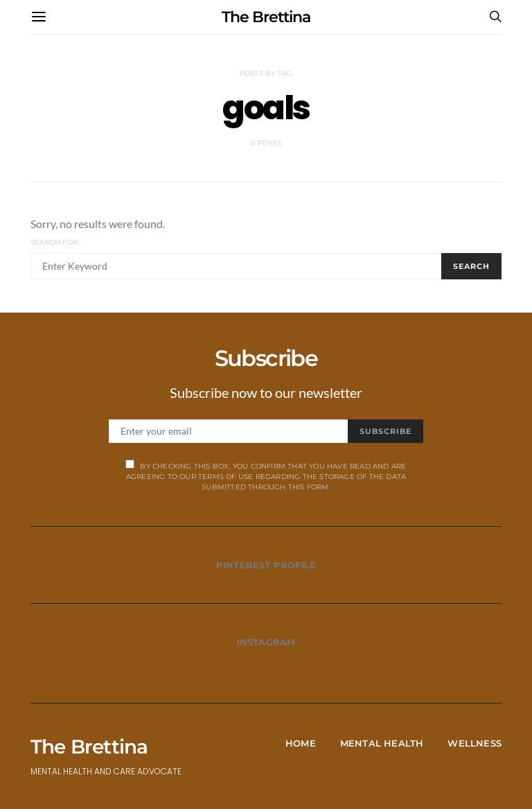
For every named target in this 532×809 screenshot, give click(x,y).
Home (301, 743)
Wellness (475, 743)
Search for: (55, 242)
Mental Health (382, 743)
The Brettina (266, 17)
